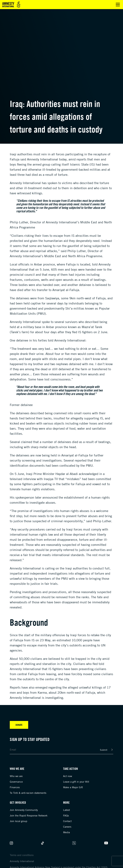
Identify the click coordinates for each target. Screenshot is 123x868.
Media (66, 832)
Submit (104, 750)
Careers (67, 827)
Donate (19, 725)
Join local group (18, 821)
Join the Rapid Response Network (29, 815)
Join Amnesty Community (24, 810)
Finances (15, 787)
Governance (16, 782)
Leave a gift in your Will (76, 782)
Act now (68, 776)
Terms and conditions (22, 855)
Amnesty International (22, 861)
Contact (67, 821)
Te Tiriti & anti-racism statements (28, 793)
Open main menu (118, 5)
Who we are (16, 776)
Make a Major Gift (73, 787)
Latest (66, 810)
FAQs (66, 815)
